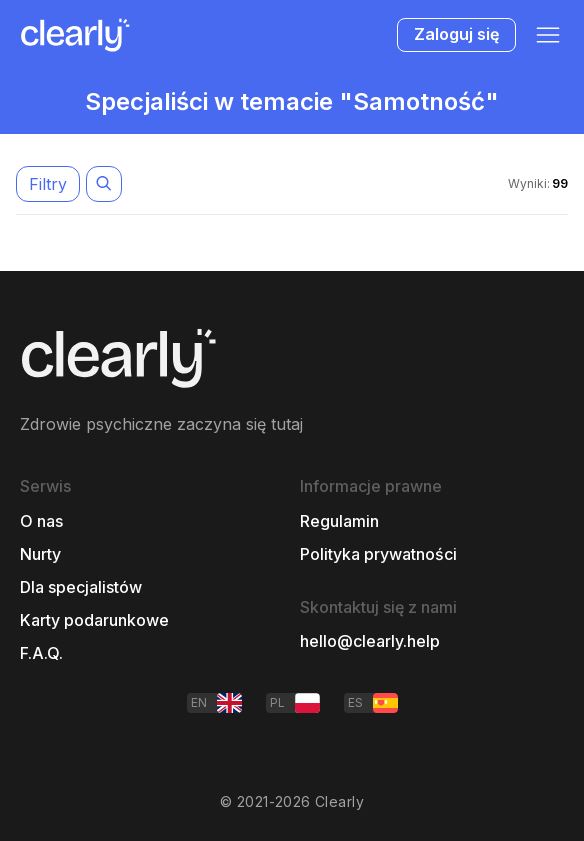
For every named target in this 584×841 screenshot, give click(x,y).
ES (373, 703)
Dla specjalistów (81, 587)
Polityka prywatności (378, 554)
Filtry (48, 184)
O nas (41, 521)
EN (216, 703)
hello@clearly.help (370, 641)
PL (295, 703)
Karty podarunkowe (94, 620)
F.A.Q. (41, 653)
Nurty (40, 554)
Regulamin (339, 521)
